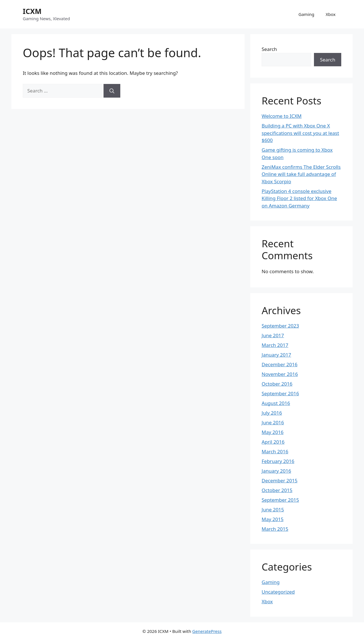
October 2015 (277, 490)
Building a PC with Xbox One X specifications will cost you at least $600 (300, 133)
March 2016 (275, 451)
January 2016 (276, 471)
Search (269, 49)
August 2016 (276, 403)
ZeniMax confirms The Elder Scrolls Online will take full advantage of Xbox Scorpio (301, 174)
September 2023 (280, 326)
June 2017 (273, 335)
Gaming (307, 14)
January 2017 (276, 355)
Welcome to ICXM (282, 116)
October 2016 (277, 384)
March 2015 (275, 529)
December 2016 (280, 364)
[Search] (112, 91)
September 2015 (280, 500)
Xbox (331, 14)
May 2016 (273, 432)
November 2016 (280, 374)
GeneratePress (207, 631)
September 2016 (280, 393)
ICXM (32, 11)
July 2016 (272, 413)
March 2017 (275, 345)
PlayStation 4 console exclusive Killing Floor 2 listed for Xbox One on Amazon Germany (299, 198)
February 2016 (278, 461)
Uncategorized (278, 592)
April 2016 (273, 442)
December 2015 (280, 480)
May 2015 (273, 519)
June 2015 (273, 510)
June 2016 (273, 422)
